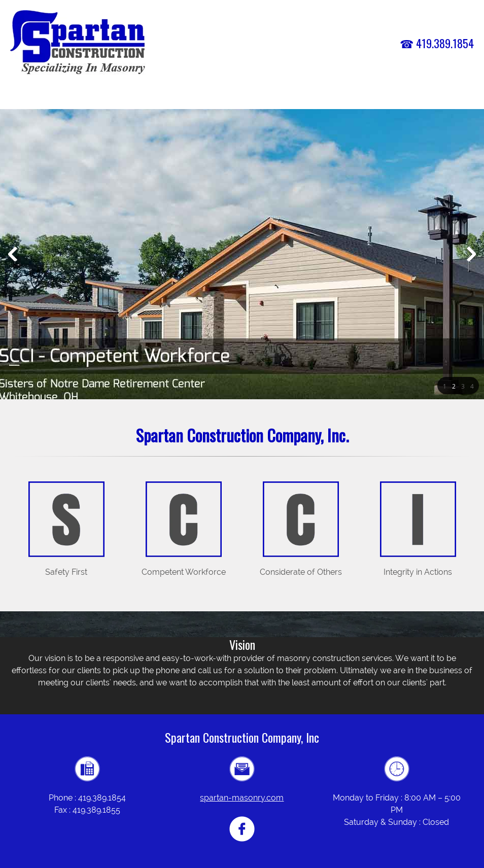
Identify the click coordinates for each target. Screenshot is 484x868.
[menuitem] (222, 98)
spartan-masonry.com (242, 798)
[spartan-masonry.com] (78, 43)
